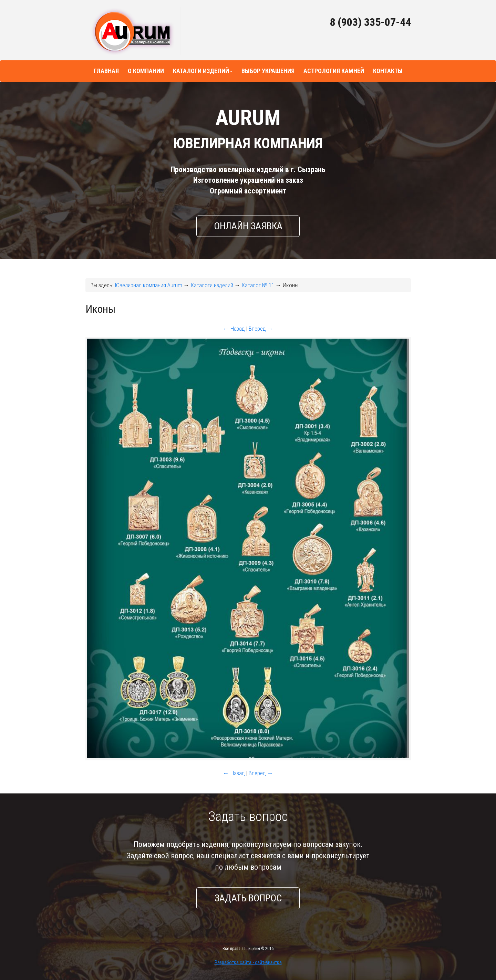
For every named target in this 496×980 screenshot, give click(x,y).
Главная (106, 71)
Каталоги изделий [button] (203, 71)
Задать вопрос (248, 898)
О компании (146, 71)
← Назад (234, 329)
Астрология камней (334, 71)
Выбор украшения (268, 71)
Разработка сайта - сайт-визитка (248, 962)
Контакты (388, 71)
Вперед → (261, 329)
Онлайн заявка (248, 226)
